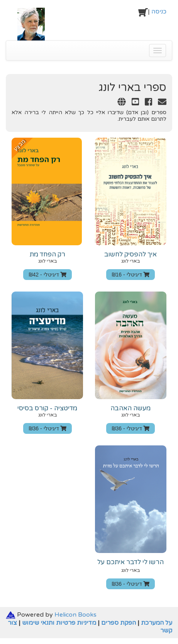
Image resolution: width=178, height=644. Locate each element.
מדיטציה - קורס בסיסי (47, 408)
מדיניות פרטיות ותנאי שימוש (59, 623)
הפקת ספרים (119, 623)
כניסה (159, 12)
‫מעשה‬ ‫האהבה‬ (131, 408)
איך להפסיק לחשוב (131, 255)
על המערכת (157, 623)
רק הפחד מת (47, 255)
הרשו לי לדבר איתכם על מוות (131, 566)
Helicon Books (75, 615)
